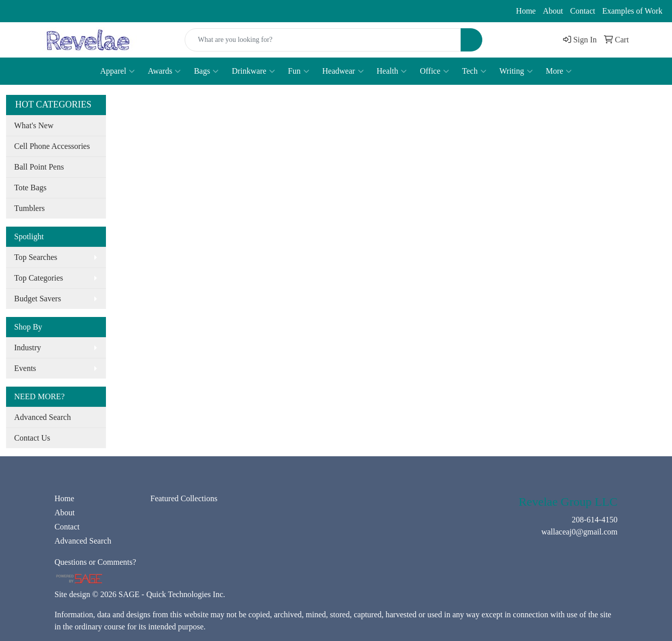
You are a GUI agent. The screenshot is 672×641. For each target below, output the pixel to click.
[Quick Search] (323, 40)
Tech (474, 71)
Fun (299, 71)
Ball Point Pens (39, 167)
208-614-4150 (35, 11)
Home (526, 11)
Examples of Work (632, 11)
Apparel (118, 71)
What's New (34, 125)
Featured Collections (184, 498)
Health (392, 71)
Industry (27, 348)
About (553, 11)
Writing (516, 71)
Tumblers (30, 208)
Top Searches (36, 257)
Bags (206, 71)
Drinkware (253, 71)
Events (25, 368)
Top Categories (39, 278)
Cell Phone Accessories (52, 146)
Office (434, 71)
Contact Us (32, 438)
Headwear (343, 71)
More (559, 71)
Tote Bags (30, 188)
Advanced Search (42, 417)
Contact (583, 11)
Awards (164, 71)
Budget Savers (38, 299)
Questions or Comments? (95, 562)
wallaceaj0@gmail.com (111, 11)
